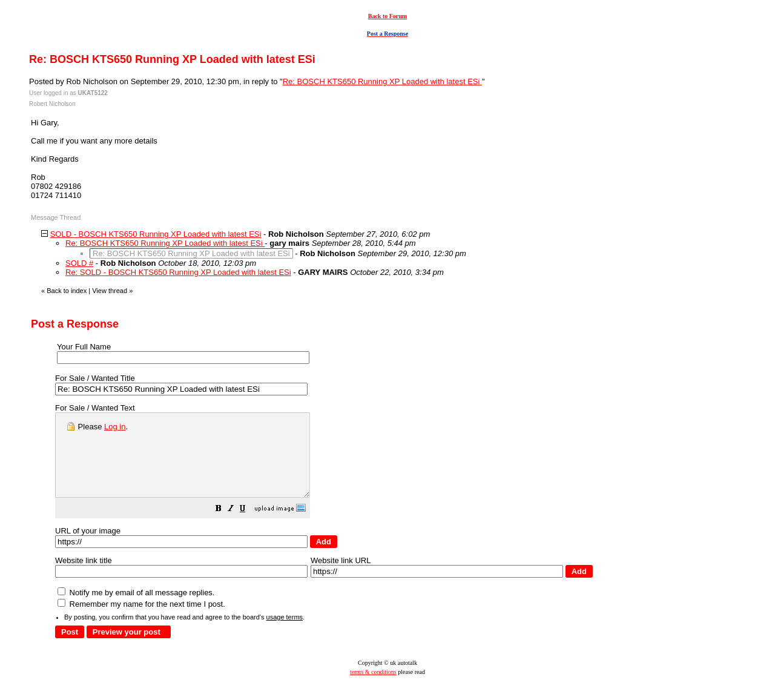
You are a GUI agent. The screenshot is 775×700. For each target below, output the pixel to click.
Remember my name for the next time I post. (141, 620)
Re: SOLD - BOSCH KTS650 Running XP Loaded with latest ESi (178, 272)
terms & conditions (373, 688)
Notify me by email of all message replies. (136, 609)
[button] (249, 527)
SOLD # (79, 263)
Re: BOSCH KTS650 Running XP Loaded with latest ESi (382, 81)
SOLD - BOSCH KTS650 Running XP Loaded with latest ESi (156, 234)
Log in (115, 427)
